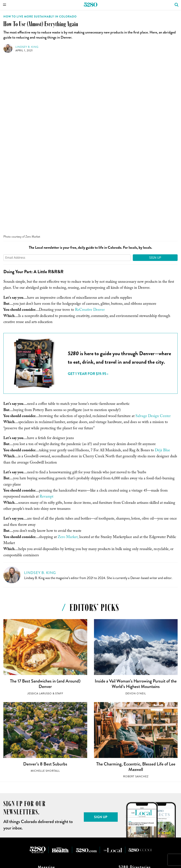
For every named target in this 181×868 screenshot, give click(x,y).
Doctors (135, 716)
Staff (59, 520)
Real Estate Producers (135, 726)
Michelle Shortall (45, 597)
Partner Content (135, 736)
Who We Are (135, 765)
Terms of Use (135, 785)
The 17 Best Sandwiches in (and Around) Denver (45, 510)
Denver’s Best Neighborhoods (46, 770)
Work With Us (135, 760)
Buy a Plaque (46, 716)
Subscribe (46, 702)
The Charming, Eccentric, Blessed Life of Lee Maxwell (136, 593)
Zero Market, (68, 363)
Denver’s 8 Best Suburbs (45, 590)
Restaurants (135, 702)
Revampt (46, 323)
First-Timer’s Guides (46, 775)
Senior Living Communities (135, 731)
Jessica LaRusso (40, 520)
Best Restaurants (46, 760)
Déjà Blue (162, 277)
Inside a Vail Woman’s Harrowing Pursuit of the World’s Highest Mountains (136, 510)
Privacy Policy (135, 789)
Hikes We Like (46, 780)
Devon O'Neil (136, 520)
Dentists (135, 711)
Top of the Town (46, 785)
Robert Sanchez (136, 602)
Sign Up (155, 84)
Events (135, 706)
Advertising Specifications (135, 780)
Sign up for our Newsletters (135, 775)
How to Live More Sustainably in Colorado (40, 17)
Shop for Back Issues (46, 711)
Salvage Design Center (153, 242)
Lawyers (135, 721)
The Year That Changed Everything (46, 789)
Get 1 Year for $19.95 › (88, 200)
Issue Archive (46, 706)
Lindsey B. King (27, 47)
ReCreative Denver (90, 136)
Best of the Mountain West (46, 765)
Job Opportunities (135, 770)
